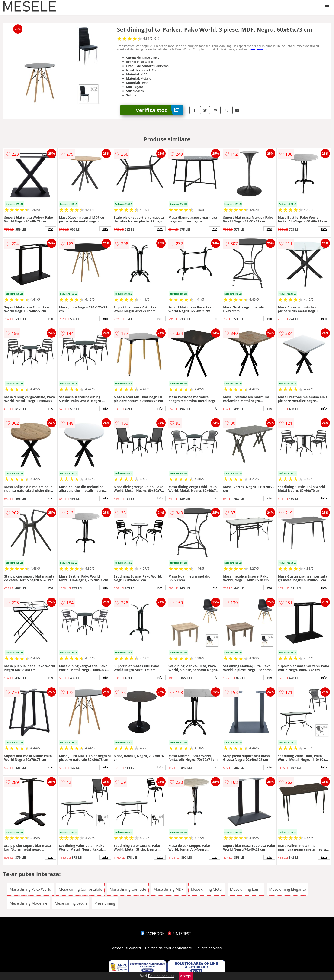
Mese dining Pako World (30, 889)
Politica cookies (209, 948)
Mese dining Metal (207, 889)
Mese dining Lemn (246, 889)
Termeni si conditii (126, 948)
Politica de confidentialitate (169, 948)
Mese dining (105, 903)
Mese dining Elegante (287, 889)
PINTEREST (179, 934)
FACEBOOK (153, 934)
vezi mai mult (261, 49)
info (50, 229)
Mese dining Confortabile (80, 889)
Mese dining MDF (169, 889)
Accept (186, 976)
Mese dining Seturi (71, 903)
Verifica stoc (159, 110)
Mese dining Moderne (28, 903)
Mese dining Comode (128, 889)
